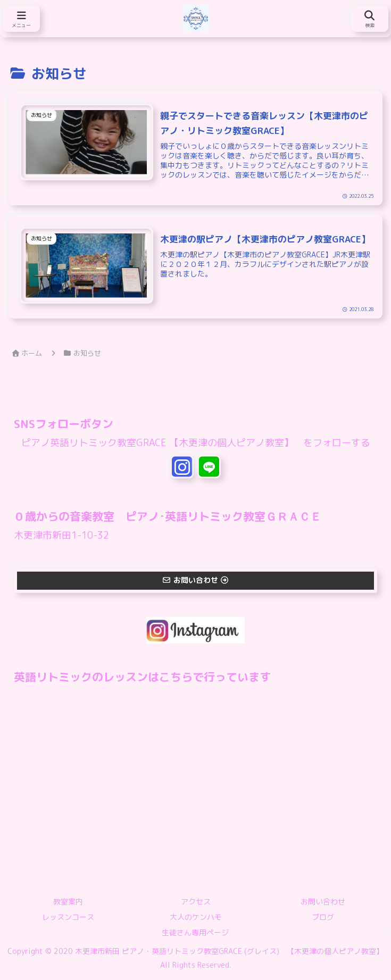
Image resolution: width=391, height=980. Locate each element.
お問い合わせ (323, 902)
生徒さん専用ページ (195, 933)
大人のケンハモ (196, 918)
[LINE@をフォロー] (209, 467)
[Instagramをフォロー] (182, 467)
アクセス (196, 902)
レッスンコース (68, 918)
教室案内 (68, 902)
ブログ (323, 918)
